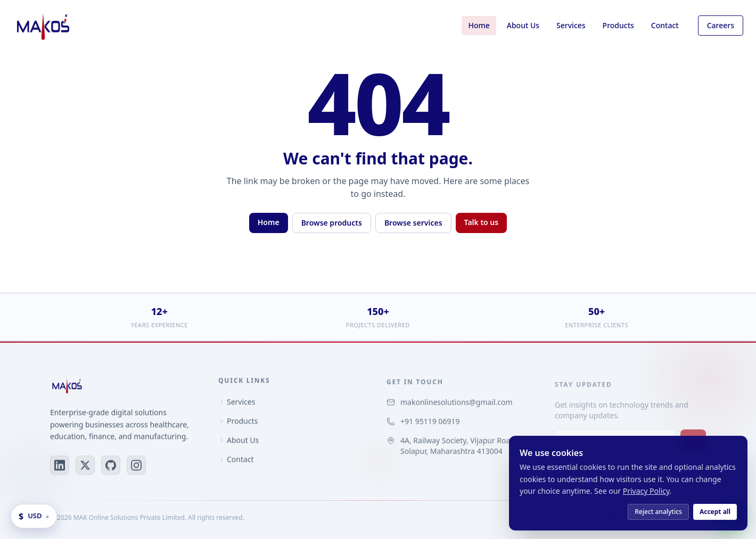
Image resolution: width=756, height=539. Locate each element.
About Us (523, 25)
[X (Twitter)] (85, 466)
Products (618, 25)
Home (479, 25)
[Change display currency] (34, 516)
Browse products (332, 223)
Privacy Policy (646, 491)
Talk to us (482, 222)
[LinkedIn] (60, 466)
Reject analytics (658, 512)
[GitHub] (111, 466)
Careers (721, 25)
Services (571, 25)
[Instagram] (136, 466)
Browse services (413, 223)
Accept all (715, 512)
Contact (665, 25)
